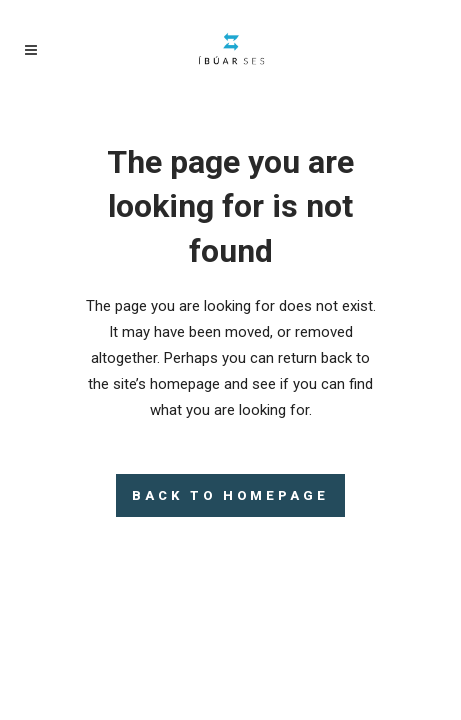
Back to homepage (230, 495)
